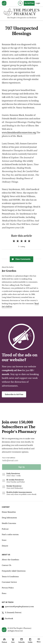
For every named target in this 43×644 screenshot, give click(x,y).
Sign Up (21, 467)
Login (38, 3)
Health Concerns (9, 523)
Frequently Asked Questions (14, 571)
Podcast (5, 529)
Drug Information (9, 518)
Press (4, 594)
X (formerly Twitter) (12, 613)
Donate (5, 546)
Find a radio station (10, 535)
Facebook (7, 619)
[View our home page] (4, 3)
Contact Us (7, 565)
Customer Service (9, 582)
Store (4, 540)
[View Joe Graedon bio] (20, 271)
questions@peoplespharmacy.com (18, 607)
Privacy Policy (8, 588)
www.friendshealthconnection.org (19, 133)
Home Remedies (9, 512)
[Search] (20, 3)
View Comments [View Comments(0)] (21, 259)
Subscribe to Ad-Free (14, 394)
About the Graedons (10, 560)
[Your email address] (21, 461)
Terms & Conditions (10, 577)
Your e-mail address (9, 458)
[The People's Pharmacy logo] (21, 13)
